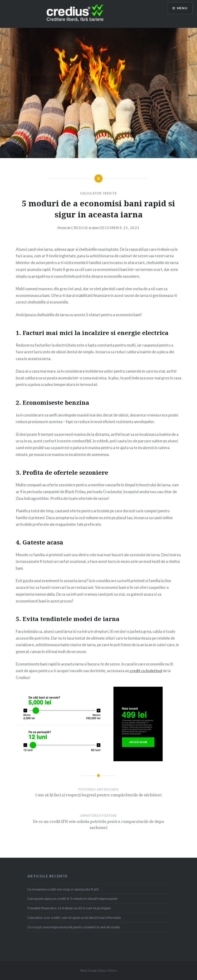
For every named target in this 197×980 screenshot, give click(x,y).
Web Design (89, 970)
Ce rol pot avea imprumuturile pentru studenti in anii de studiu (74, 927)
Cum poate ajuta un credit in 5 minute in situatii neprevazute (72, 898)
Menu (182, 8)
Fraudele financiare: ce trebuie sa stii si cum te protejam (69, 908)
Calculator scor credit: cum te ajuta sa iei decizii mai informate (74, 917)
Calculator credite (98, 193)
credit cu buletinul (145, 671)
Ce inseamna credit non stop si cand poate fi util (63, 889)
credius (80, 228)
